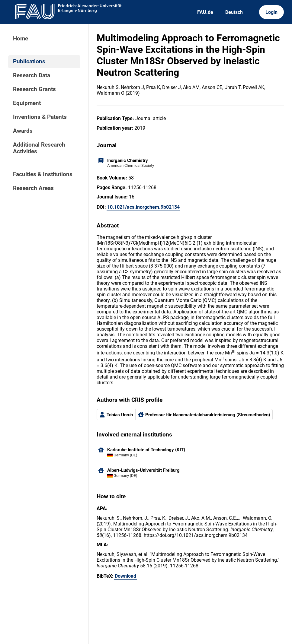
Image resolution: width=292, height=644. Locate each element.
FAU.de (205, 12)
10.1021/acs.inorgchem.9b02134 (143, 207)
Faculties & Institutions (43, 174)
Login (271, 12)
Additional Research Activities (39, 148)
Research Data (32, 75)
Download (125, 576)
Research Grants (34, 89)
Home (21, 39)
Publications (29, 62)
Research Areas (33, 188)
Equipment (27, 103)
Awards (23, 131)
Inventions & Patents (40, 117)
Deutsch (234, 12)
